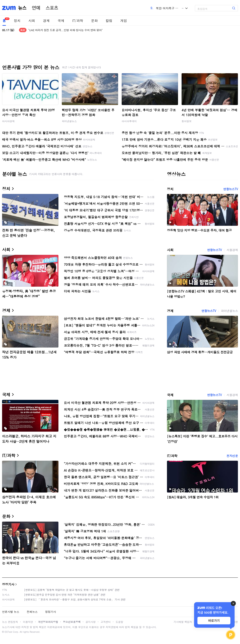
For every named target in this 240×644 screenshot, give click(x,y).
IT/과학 (78, 21)
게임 (124, 21)
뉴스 (22, 8)
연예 (36, 8)
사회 (32, 21)
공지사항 (91, 622)
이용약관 (28, 622)
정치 (17, 21)
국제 (61, 21)
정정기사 (8, 584)
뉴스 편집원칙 (10, 622)
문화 (94, 21)
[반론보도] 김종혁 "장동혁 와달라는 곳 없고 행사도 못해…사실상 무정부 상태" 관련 (72, 590)
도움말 (119, 622)
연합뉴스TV (231, 189)
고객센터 (106, 622)
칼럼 (109, 21)
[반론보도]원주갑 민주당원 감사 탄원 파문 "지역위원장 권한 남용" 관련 (65, 595)
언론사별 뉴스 (11, 612)
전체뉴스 (32, 612)
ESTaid (8, 632)
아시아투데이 (129, 121)
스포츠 (52, 8)
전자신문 (232, 456)
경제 (46, 21)
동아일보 (187, 121)
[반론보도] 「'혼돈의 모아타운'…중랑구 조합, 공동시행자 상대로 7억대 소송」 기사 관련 (75, 599)
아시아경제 (8, 121)
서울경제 (232, 250)
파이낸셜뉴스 (69, 121)
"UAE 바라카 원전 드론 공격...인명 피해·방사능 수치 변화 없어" (65, 30)
